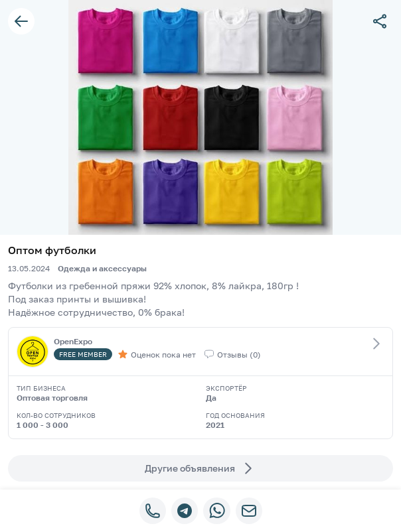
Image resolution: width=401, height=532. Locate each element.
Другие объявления (200, 468)
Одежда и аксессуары (102, 268)
